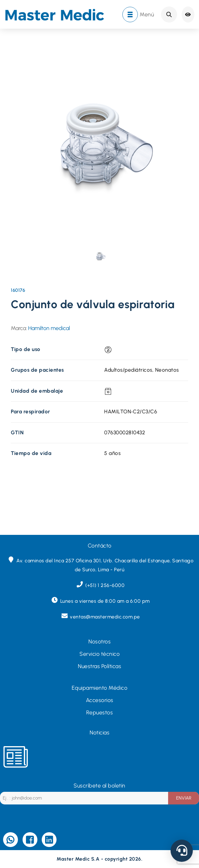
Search (169, 14)
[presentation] (100, 256)
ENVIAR (184, 798)
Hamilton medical (49, 328)
